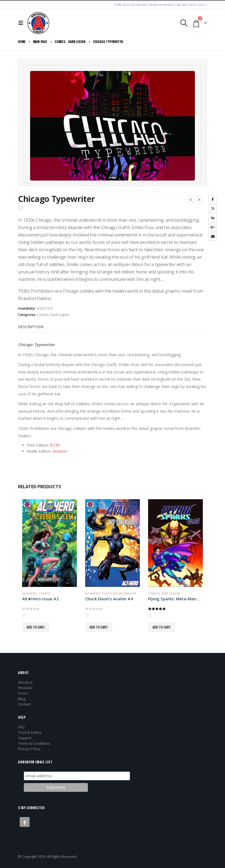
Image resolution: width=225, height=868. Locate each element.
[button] (22, 23)
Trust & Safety (30, 732)
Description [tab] (31, 327)
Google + (213, 227)
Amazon (60, 451)
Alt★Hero (30, 593)
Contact (24, 704)
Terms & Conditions (34, 743)
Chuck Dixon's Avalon (119, 593)
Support (25, 738)
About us (25, 682)
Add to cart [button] (36, 627)
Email (213, 236)
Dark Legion (60, 315)
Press (23, 693)
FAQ (21, 727)
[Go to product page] (50, 543)
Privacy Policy (29, 749)
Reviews (25, 688)
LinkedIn (213, 218)
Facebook (213, 199)
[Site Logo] (38, 23)
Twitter (213, 209)
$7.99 (55, 445)
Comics (43, 315)
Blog (22, 699)
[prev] (191, 200)
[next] (199, 200)
